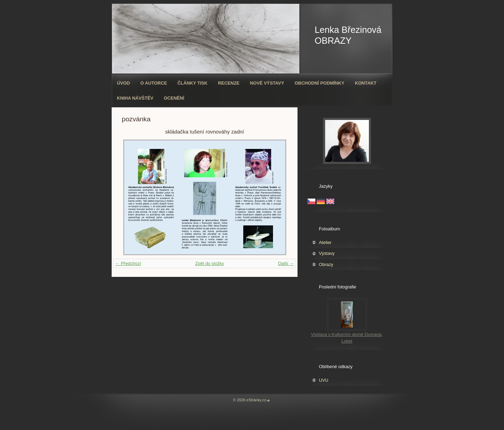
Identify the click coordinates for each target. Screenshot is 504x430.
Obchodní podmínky (320, 83)
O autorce (154, 83)
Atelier (325, 242)
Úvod (123, 83)
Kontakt (366, 83)
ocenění (174, 98)
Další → (286, 263)
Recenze (229, 83)
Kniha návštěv (135, 98)
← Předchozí (128, 263)
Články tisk (192, 83)
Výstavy (327, 253)
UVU (324, 380)
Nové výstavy (267, 83)
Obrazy (326, 264)
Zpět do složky (209, 263)
